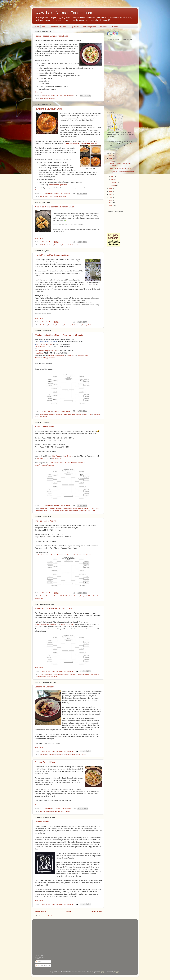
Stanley (84, 325)
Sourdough (63, 197)
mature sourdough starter (58, 185)
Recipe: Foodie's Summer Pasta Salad (51, 36)
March (113, 179)
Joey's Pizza (39, 353)
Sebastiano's (97, 596)
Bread (42, 197)
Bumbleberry (44, 754)
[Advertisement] (121, 76)
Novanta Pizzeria (42, 822)
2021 (111, 156)
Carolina (51, 754)
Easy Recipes (74, 27)
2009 (111, 206)
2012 (111, 197)
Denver (65, 414)
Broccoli (42, 812)
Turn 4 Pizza (91, 511)
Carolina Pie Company (44, 687)
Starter (90, 325)
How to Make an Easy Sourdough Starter (52, 255)
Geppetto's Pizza (43, 458)
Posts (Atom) (48, 916)
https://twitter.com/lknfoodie (44, 465)
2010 (111, 203)
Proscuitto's (70, 356)
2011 (111, 200)
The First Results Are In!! (45, 521)
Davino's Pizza (78, 508)
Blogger (117, 972)
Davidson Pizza (67, 508)
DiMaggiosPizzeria (49, 358)
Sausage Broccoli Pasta (45, 762)
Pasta (48, 812)
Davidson (72, 674)
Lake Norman (39, 511)
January (114, 185)
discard (51, 245)
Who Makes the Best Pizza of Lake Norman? (54, 609)
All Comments (41, 965)
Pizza (36, 416)
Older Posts (96, 911)
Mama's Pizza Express (56, 356)
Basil (41, 99)
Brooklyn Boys (44, 596)
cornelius (65, 674)
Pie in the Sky (69, 511)
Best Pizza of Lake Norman (49, 414)
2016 (111, 192)
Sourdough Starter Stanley (71, 245)
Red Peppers (59, 812)
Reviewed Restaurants (58, 27)
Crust (64, 754)
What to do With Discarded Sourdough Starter (55, 207)
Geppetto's (71, 414)
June (112, 161)
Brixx (60, 414)
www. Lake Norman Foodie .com (64, 13)
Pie (85, 754)
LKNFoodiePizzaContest (56, 511)
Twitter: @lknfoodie (67, 624)
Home (37, 27)
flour (46, 325)
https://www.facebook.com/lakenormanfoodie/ (67, 463)
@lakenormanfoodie (49, 624)
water (95, 325)
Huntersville (80, 414)
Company (58, 754)
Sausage (67, 812)
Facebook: (38, 624)
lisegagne (102, 972)
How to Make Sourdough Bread (48, 109)
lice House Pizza (41, 347)
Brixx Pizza (56, 456)
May (112, 176)
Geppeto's (87, 508)
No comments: (69, 96)
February (114, 182)
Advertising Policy (89, 27)
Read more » (39, 92)
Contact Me (103, 27)
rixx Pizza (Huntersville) (43, 344)
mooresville (97, 414)
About (44, 27)
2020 (41, 245)
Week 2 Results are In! (45, 427)
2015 (111, 194)
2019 (111, 189)
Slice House (43, 416)
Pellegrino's (84, 596)
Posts (39, 962)
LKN (46, 511)
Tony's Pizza (39, 598)
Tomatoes (52, 99)
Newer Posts (40, 911)
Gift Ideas (114, 27)
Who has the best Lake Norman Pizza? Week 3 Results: (59, 335)
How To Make (49, 197)
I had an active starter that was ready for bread (81, 143)
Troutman (54, 677)
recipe (46, 99)
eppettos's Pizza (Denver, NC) (45, 351)
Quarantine (52, 325)
